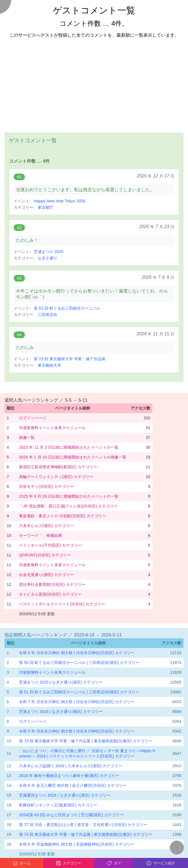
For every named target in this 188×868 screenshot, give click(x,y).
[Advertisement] (94, 82)
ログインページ (33, 418)
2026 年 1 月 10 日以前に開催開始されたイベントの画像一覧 (73, 457)
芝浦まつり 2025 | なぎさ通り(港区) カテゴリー (61, 682)
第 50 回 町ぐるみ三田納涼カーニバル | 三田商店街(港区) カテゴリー (79, 663)
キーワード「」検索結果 (41, 535)
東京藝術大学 (49, 365)
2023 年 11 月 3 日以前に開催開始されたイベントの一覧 (69, 447)
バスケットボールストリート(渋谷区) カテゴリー (62, 604)
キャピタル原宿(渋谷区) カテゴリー (50, 594)
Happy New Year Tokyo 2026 (60, 201)
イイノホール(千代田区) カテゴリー (50, 545)
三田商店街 (47, 315)
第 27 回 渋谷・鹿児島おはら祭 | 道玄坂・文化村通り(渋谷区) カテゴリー (83, 825)
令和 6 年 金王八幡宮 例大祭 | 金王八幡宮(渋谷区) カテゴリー (73, 785)
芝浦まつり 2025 (49, 252)
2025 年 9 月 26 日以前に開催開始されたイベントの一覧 (69, 496)
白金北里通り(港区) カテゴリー (46, 575)
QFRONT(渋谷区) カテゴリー (45, 555)
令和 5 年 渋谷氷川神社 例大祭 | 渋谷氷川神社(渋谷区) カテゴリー (77, 731)
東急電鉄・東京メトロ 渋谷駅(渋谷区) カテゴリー (63, 516)
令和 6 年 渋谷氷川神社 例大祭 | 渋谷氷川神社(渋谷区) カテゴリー (77, 653)
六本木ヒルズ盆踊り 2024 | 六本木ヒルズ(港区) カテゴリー (71, 766)
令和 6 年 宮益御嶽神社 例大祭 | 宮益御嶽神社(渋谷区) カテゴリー (77, 844)
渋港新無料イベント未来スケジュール (52, 428)
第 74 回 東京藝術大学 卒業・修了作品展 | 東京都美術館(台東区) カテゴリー (86, 834)
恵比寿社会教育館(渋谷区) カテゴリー (52, 584)
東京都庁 (46, 207)
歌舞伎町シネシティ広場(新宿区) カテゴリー (58, 805)
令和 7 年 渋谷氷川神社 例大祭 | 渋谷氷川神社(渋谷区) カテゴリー (77, 702)
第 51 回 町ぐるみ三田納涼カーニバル (67, 308)
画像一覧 (27, 437)
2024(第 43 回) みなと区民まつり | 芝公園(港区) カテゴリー (71, 815)
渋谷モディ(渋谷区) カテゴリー (46, 486)
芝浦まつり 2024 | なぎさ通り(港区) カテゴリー (61, 712)
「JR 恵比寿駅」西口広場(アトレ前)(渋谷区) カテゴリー (68, 506)
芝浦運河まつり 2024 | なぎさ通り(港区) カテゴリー (65, 795)
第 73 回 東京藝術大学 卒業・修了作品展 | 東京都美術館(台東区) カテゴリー (86, 741)
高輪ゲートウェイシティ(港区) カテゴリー (56, 477)
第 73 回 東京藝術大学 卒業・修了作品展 (70, 359)
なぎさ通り (47, 258)
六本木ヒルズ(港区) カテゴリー (46, 526)
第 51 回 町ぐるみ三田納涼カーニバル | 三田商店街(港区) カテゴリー (79, 692)
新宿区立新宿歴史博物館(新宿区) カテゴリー (58, 467)
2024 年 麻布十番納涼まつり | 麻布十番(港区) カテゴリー (69, 776)
